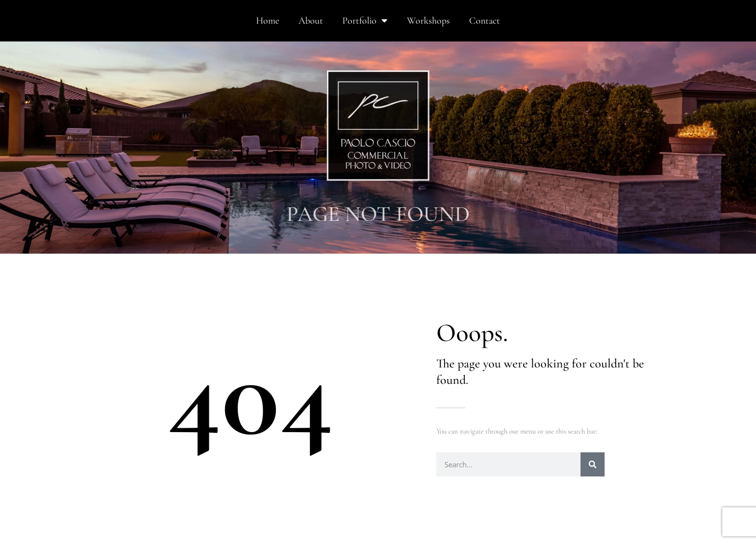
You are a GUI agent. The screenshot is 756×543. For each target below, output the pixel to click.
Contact (485, 21)
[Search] (593, 464)
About (311, 21)
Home (268, 21)
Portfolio (365, 21)
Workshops (428, 21)
